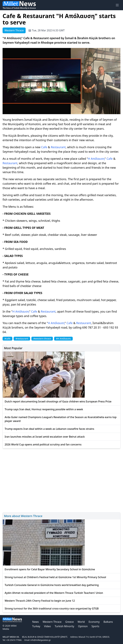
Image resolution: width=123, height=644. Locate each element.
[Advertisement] (61, 480)
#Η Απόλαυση (63, 339)
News (35, 622)
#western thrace (42, 339)
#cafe (7, 339)
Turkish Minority (64, 626)
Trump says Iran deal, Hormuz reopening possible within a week (44, 409)
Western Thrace (52, 622)
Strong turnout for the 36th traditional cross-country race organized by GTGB (52, 609)
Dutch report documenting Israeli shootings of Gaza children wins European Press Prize (58, 401)
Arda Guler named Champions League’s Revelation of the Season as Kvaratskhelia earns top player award (61, 419)
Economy (94, 622)
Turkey (36, 626)
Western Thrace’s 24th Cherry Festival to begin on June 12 (40, 601)
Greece (70, 622)
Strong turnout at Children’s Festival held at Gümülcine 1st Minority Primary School (55, 577)
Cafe (44, 147)
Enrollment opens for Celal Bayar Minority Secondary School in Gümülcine (50, 569)
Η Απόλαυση (96, 159)
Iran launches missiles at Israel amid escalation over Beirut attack (45, 437)
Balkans (108, 622)
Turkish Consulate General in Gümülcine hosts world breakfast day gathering (52, 585)
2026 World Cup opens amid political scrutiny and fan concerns (43, 444)
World (81, 622)
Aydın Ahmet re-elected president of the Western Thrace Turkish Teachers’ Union (54, 593)
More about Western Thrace (23, 516)
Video (47, 626)
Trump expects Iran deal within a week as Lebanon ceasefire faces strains (49, 429)
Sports (95, 626)
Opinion (83, 626)
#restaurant (22, 339)
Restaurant (58, 147)
